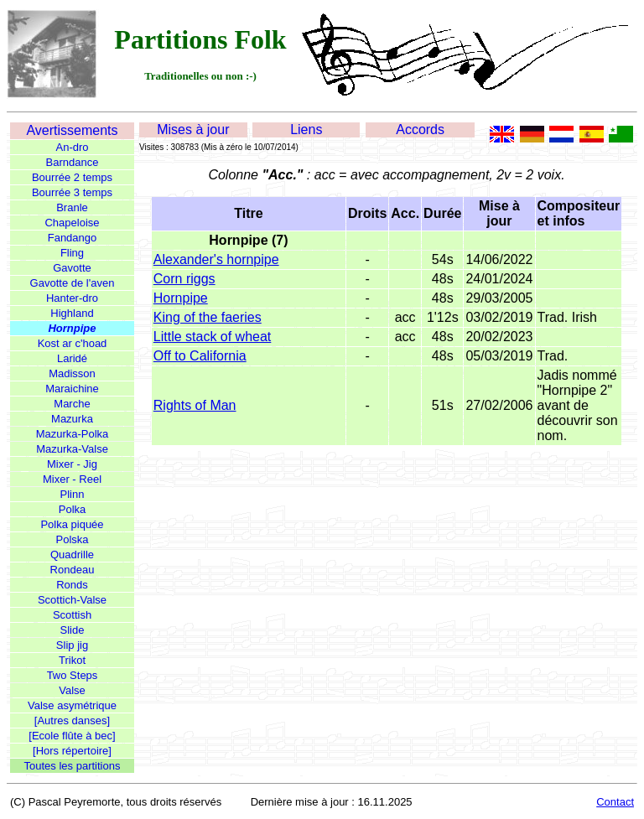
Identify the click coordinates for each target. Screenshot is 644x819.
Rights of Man (195, 405)
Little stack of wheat (213, 337)
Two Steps (73, 675)
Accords (420, 130)
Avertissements (72, 130)
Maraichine (72, 389)
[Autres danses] (72, 721)
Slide (73, 630)
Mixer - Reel (72, 479)
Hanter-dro (72, 298)
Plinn (73, 494)
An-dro (72, 147)
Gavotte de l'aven (73, 283)
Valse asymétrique (72, 705)
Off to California (200, 356)
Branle (72, 207)
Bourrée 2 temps (72, 177)
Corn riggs (184, 279)
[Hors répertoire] (72, 751)
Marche (72, 404)
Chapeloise (72, 223)
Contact (615, 802)
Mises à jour (193, 130)
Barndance (73, 162)
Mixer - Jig (72, 464)
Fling (72, 253)
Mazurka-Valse (72, 449)
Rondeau (73, 570)
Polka (73, 509)
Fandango (73, 238)
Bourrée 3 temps (72, 192)
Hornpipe (72, 328)
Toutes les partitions (73, 766)
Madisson (72, 373)
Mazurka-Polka (73, 434)
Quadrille (72, 555)
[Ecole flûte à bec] (72, 736)
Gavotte (72, 268)
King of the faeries (208, 317)
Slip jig (72, 645)
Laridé (72, 358)
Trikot (72, 660)
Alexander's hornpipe (216, 259)
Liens (306, 130)
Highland (72, 313)
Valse (72, 690)
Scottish (72, 615)
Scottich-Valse (72, 600)
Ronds (72, 585)
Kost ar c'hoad (73, 343)
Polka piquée (72, 524)
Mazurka (72, 419)
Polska (72, 539)
